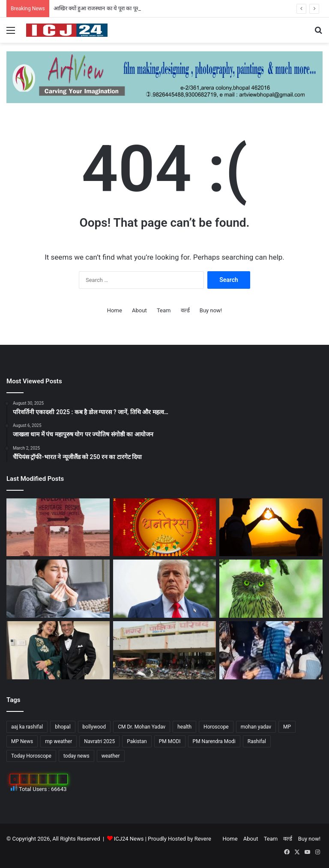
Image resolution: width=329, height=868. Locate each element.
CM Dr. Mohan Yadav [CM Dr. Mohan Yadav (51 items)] (142, 727)
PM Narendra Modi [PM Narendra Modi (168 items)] (214, 741)
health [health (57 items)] (184, 727)
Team (164, 310)
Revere (203, 839)
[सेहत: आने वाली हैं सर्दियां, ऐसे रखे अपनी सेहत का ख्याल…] (58, 589)
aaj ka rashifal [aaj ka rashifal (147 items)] (27, 727)
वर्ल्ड (185, 310)
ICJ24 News (130, 839)
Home (115, 310)
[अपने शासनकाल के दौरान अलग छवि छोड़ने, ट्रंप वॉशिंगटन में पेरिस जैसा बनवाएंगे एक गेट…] (165, 589)
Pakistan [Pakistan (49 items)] (137, 741)
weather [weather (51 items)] (111, 756)
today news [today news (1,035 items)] (76, 756)
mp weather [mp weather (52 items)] (58, 741)
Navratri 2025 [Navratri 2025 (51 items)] (99, 741)
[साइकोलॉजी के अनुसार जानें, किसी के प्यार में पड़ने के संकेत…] (271, 527)
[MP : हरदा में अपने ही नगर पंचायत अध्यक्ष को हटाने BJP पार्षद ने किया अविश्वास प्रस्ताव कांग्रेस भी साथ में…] (165, 650)
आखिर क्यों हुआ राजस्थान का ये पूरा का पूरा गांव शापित (108, 8)
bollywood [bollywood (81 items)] (94, 727)
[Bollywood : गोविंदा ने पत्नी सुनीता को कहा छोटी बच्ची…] (58, 650)
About (139, 310)
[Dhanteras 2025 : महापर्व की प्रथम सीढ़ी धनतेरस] (165, 527)
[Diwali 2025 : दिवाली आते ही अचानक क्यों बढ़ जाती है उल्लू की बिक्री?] (271, 589)
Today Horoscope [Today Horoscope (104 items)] (31, 756)
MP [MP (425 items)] (287, 727)
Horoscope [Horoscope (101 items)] (216, 727)
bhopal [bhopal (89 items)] (63, 727)
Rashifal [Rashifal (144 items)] (257, 741)
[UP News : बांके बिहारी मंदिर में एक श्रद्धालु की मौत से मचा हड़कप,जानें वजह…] (271, 650)
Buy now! (211, 310)
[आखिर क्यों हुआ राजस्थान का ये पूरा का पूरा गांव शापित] (58, 527)
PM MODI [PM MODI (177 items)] (170, 741)
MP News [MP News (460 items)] (22, 741)
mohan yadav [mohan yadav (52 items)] (256, 727)
